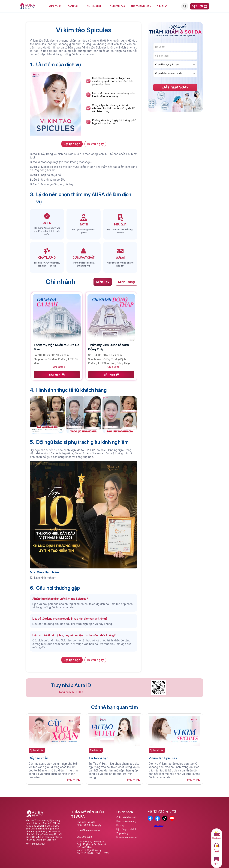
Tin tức (162, 6)
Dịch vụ (120, 825)
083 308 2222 (84, 837)
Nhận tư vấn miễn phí (127, 837)
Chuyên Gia (117, 6)
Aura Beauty (159, 826)
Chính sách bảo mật (126, 817)
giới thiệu (56, 6)
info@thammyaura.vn (89, 830)
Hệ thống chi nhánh (126, 829)
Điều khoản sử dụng (126, 821)
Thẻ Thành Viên (141, 6)
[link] (57, 330)
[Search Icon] (185, 6)
